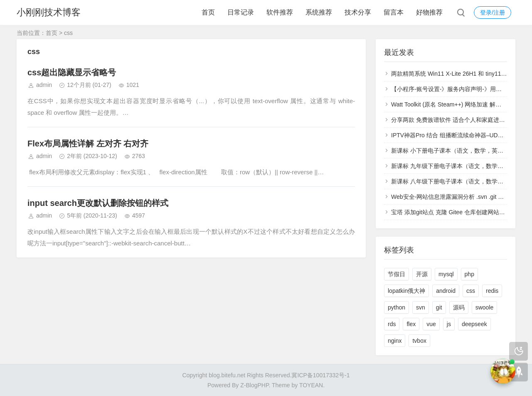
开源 (422, 274)
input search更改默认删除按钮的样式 (98, 203)
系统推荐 (319, 12)
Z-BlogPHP (254, 385)
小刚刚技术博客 (49, 12)
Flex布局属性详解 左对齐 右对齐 (88, 144)
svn (421, 307)
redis (492, 291)
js (449, 324)
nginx (395, 341)
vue (431, 324)
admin (44, 85)
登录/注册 (493, 12)
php (469, 274)
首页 (208, 12)
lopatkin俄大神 (406, 291)
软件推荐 (280, 12)
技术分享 (358, 12)
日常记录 (241, 12)
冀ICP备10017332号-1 (320, 375)
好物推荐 (429, 12)
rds (392, 324)
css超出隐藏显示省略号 (72, 72)
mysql (446, 274)
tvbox (419, 341)
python (397, 307)
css (471, 291)
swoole (485, 307)
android (446, 291)
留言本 (394, 12)
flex (411, 324)
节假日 (397, 274)
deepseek (474, 324)
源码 (459, 307)
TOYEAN (311, 385)
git (439, 307)
